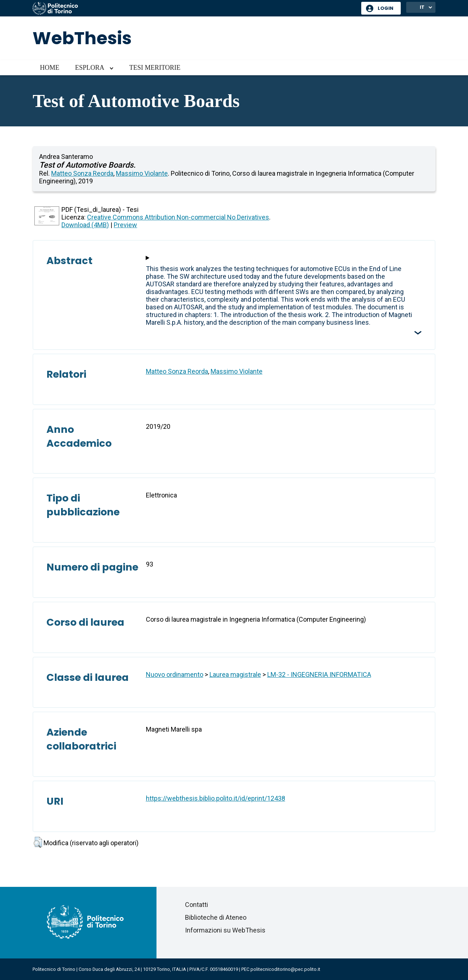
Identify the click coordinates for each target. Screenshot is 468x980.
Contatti (197, 905)
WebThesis (82, 38)
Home (50, 68)
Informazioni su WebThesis (225, 930)
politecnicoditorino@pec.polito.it (285, 969)
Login (386, 8)
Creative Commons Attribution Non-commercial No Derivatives (178, 217)
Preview (125, 225)
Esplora (90, 68)
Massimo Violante (142, 173)
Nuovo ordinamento (175, 674)
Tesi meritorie (155, 68)
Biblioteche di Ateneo (216, 917)
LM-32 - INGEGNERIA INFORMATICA (319, 674)
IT (422, 7)
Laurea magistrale (235, 674)
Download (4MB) (85, 225)
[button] (38, 842)
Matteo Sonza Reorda (82, 173)
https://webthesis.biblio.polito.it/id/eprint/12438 (216, 798)
